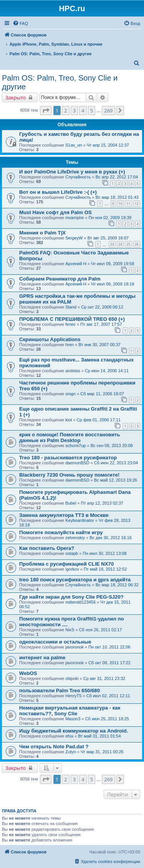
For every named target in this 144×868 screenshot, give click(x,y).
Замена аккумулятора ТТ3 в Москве (64, 515)
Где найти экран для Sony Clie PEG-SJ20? (71, 597)
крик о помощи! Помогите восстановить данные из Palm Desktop (70, 437)
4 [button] (83, 111)
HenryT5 (73, 696)
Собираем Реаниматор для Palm (60, 279)
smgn (70, 394)
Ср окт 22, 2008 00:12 (102, 307)
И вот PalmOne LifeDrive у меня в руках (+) (72, 172)
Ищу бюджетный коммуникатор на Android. (74, 731)
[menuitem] (20, 23)
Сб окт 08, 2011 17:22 (109, 663)
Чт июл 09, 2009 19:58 (113, 264)
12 (137, 204)
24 (120, 244)
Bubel (71, 503)
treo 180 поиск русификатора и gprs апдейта (75, 580)
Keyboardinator (80, 520)
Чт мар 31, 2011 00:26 (102, 752)
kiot (69, 420)
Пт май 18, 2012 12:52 (105, 569)
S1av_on (74, 145)
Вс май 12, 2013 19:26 (116, 480)
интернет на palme (42, 658)
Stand (71, 307)
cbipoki (72, 678)
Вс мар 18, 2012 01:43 (117, 197)
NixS (70, 630)
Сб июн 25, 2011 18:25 (107, 719)
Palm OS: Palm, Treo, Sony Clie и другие (60, 82)
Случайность (78, 177)
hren (70, 345)
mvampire (74, 218)
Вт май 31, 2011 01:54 (99, 736)
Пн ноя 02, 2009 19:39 (110, 218)
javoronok (74, 647)
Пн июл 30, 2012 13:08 (104, 553)
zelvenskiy (75, 538)
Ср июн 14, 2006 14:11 (107, 371)
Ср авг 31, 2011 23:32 (104, 678)
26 (137, 244)
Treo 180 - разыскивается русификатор (68, 458)
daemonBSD (77, 463)
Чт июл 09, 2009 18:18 (113, 284)
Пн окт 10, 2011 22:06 (109, 647)
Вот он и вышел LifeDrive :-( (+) (58, 192)
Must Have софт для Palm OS (55, 212)
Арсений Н (76, 264)
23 (112, 244)
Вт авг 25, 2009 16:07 (108, 238)
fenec (70, 324)
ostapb (72, 553)
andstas (73, 371)
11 (128, 204)
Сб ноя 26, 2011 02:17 (101, 630)
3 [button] (74, 111)
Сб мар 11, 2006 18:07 (102, 394)
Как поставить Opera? (47, 548)
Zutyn (71, 752)
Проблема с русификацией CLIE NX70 (66, 564)
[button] (46, 111)
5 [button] (92, 111)
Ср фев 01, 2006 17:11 (99, 420)
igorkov (72, 569)
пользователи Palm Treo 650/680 (60, 691)
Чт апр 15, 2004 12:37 (108, 145)
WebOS (28, 673)
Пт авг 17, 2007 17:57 (101, 324)
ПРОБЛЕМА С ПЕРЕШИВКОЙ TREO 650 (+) (72, 319)
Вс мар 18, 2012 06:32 (117, 585)
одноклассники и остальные (55, 642)
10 (120, 204)
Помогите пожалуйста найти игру (61, 532)
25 (128, 244)
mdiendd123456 (80, 602)
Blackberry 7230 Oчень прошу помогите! (69, 475)
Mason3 (73, 719)
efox (69, 736)
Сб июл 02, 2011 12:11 (108, 696)
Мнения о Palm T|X (42, 233)
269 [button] (108, 111)
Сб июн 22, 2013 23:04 (116, 463)
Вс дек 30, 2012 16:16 (111, 538)
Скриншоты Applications (50, 339)
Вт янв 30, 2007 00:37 (99, 345)
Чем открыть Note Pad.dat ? (54, 747)
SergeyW (74, 238)
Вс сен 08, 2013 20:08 (112, 446)
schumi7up (75, 446)
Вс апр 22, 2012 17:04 (117, 177)
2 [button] (65, 111)
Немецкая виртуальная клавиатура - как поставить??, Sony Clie (70, 711)
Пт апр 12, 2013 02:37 (102, 503)
